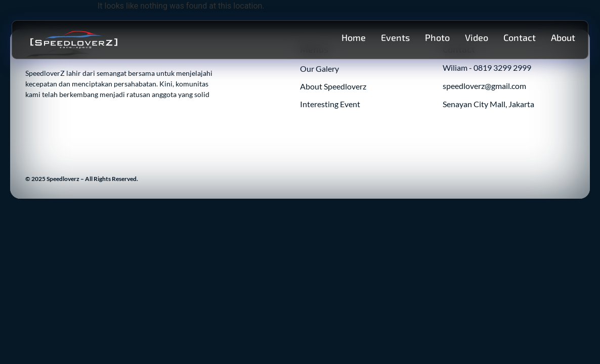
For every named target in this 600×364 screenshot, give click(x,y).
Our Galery (319, 69)
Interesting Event (330, 104)
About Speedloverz (333, 86)
